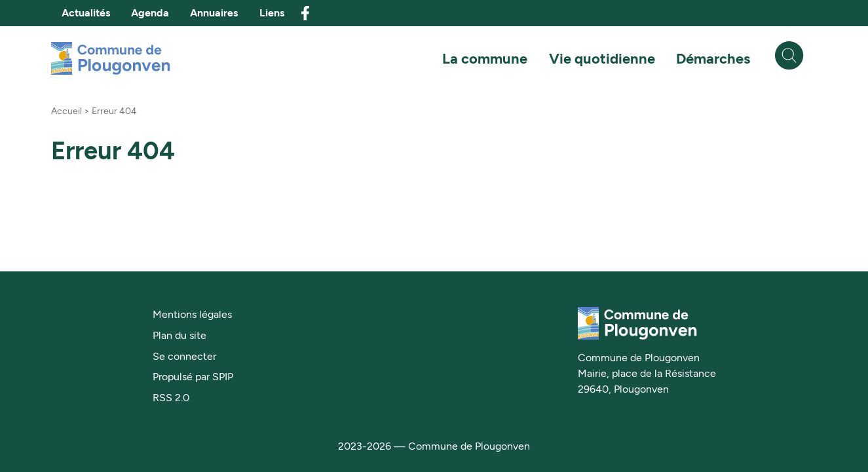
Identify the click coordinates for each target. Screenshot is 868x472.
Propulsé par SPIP (193, 377)
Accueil (66, 111)
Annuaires (214, 13)
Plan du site (179, 335)
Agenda (150, 13)
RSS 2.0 (171, 398)
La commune (485, 58)
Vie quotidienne (602, 58)
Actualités (86, 13)
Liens (272, 13)
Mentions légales (192, 314)
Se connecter (184, 356)
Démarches (713, 58)
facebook (305, 13)
